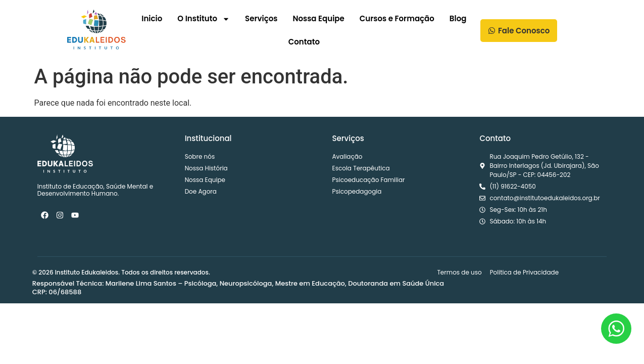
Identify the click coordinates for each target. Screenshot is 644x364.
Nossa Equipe (318, 18)
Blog (458, 18)
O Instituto (204, 19)
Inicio (152, 18)
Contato (304, 42)
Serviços (261, 18)
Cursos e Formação (397, 18)
